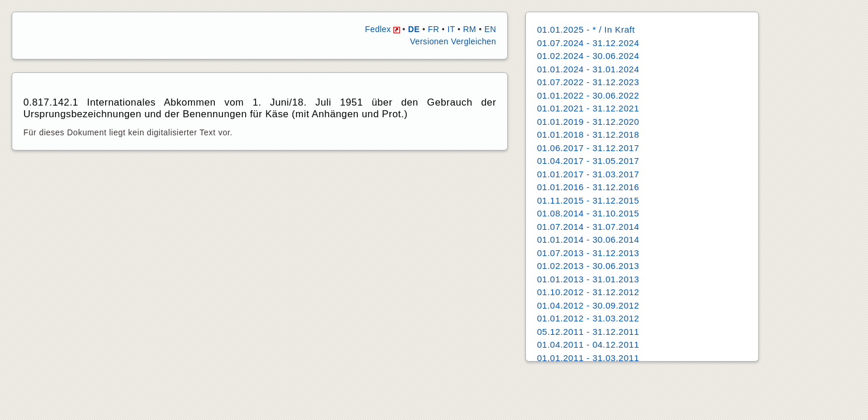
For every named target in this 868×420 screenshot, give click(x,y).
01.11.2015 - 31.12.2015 (588, 200)
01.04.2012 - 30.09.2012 (588, 305)
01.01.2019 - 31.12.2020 (588, 122)
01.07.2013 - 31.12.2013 (588, 253)
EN (490, 29)
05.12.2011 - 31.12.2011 (588, 332)
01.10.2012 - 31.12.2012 (588, 292)
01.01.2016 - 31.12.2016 (588, 187)
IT (451, 29)
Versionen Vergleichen (453, 41)
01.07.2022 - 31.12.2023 (588, 82)
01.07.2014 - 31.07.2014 (588, 227)
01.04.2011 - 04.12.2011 (588, 344)
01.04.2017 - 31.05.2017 (588, 161)
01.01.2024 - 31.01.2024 (588, 69)
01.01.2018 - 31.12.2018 (588, 134)
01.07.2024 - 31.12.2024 (588, 43)
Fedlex (382, 29)
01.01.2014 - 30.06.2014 (588, 239)
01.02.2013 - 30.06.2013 (588, 266)
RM (470, 29)
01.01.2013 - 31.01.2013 (588, 279)
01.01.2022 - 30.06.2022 (588, 95)
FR (433, 29)
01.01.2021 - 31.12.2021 (588, 108)
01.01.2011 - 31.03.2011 (588, 358)
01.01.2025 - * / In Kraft (586, 29)
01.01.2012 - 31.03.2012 (588, 318)
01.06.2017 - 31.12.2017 (588, 148)
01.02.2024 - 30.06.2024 (588, 56)
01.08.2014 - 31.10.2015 (588, 213)
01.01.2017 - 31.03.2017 (588, 174)
